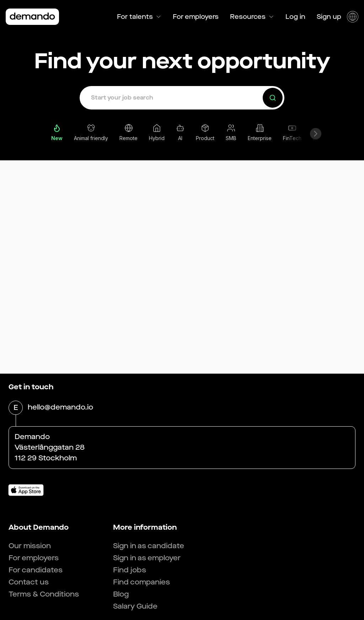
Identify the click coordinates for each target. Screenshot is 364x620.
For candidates (36, 570)
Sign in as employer (147, 558)
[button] (182, 98)
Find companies (141, 582)
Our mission (30, 546)
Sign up (329, 17)
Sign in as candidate (149, 546)
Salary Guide (135, 606)
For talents (139, 17)
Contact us (29, 582)
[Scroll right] (316, 134)
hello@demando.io (60, 408)
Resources (252, 17)
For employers (196, 17)
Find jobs (130, 570)
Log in (295, 17)
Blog (121, 594)
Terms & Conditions (44, 594)
